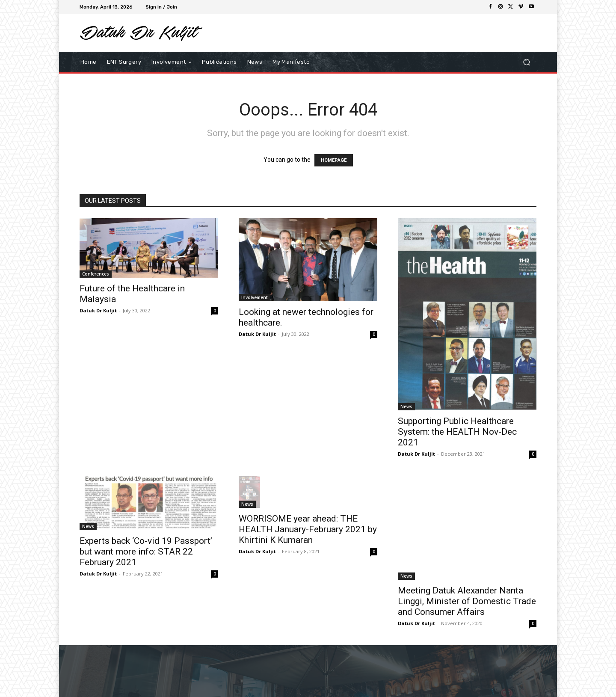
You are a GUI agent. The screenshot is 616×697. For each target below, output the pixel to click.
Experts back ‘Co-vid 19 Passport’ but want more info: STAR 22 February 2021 (146, 552)
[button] (526, 62)
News (406, 406)
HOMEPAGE (334, 160)
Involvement (255, 297)
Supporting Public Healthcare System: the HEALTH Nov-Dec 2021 (457, 432)
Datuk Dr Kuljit (98, 310)
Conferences (96, 274)
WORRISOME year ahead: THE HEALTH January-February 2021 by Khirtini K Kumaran (308, 529)
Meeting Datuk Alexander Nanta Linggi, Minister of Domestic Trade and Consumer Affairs (467, 601)
